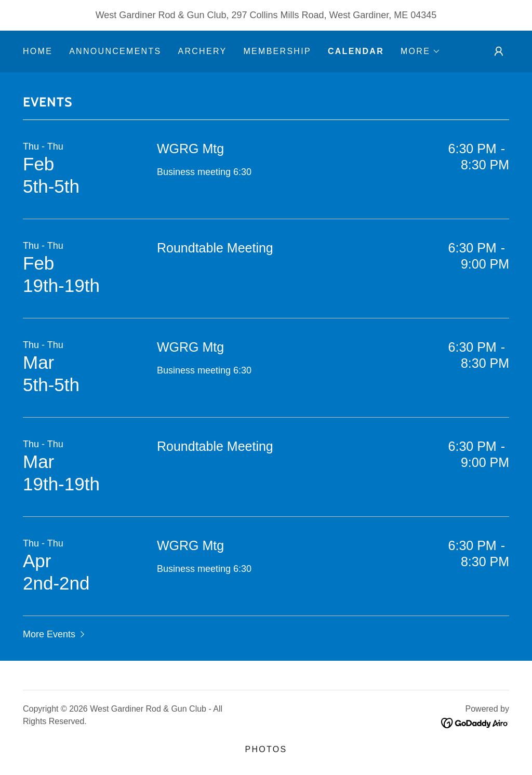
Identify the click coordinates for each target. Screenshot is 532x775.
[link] (475, 723)
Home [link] (38, 51)
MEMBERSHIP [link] (277, 51)
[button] (421, 51)
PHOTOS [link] (266, 749)
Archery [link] (202, 51)
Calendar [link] (356, 51)
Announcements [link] (115, 51)
